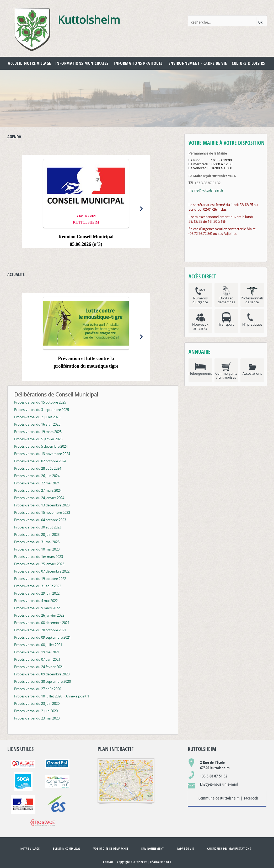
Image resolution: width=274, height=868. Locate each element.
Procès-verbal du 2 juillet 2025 (37, 417)
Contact (108, 862)
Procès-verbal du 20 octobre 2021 (40, 630)
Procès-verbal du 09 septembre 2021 (42, 637)
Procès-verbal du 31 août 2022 (38, 586)
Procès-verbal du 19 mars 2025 (38, 432)
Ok (260, 22)
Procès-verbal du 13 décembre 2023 (42, 505)
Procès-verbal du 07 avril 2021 (37, 659)
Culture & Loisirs (248, 63)
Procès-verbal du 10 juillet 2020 (38, 696)
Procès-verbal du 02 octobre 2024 (40, 461)
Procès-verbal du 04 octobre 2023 (40, 520)
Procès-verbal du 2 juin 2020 (36, 711)
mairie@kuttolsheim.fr (206, 190)
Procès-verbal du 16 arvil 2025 (37, 424)
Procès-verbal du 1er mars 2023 (39, 557)
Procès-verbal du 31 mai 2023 (37, 542)
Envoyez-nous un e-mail (219, 784)
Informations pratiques (138, 63)
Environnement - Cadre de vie (198, 63)
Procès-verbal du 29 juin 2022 (37, 593)
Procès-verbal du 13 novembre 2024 (42, 454)
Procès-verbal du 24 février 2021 (39, 667)
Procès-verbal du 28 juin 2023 (37, 534)
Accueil (15, 63)
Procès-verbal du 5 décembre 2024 (41, 446)
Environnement (153, 848)
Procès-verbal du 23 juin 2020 (37, 703)
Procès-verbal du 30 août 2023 (38, 527)
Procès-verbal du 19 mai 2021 (37, 652)
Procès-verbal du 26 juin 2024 (37, 476)
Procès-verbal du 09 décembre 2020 (42, 674)
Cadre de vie (186, 848)
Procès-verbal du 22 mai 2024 (37, 483)
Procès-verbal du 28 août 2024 (38, 468)
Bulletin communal (66, 848)
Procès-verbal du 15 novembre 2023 (42, 512)
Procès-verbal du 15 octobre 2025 (40, 402)
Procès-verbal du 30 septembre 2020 (42, 681)
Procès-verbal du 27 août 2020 (38, 689)
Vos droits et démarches (111, 848)
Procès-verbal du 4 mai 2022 (36, 601)
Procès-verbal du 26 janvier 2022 (39, 615)
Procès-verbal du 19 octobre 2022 (40, 579)
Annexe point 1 (77, 696)
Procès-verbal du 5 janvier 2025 (38, 439)
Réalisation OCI (161, 862)
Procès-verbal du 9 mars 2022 (37, 608)
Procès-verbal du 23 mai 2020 (37, 718)
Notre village (38, 63)
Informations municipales (82, 63)
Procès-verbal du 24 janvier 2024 (39, 498)
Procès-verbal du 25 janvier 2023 (39, 564)
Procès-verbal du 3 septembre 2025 (42, 410)
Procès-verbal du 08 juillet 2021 (38, 645)
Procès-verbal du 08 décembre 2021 (42, 623)
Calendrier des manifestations (229, 848)
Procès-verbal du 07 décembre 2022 (42, 571)
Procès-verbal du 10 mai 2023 (37, 549)
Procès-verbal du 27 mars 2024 (38, 490)
